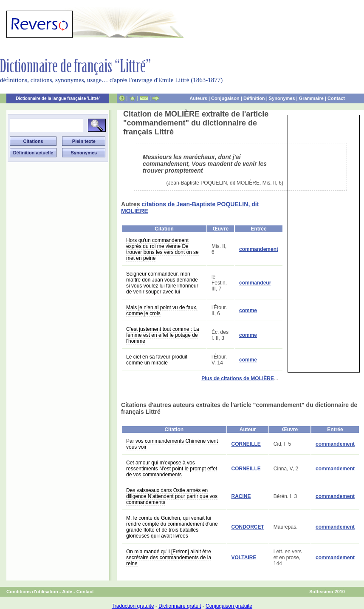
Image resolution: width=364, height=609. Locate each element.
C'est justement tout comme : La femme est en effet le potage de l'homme (163, 335)
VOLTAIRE (244, 558)
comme (248, 310)
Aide (67, 592)
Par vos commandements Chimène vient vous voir (172, 444)
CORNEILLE (246, 444)
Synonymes (282, 98)
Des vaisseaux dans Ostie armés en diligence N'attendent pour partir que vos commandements (172, 496)
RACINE (241, 496)
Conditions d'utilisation (32, 592)
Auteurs (198, 98)
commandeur (255, 283)
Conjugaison (225, 98)
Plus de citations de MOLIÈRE (238, 378)
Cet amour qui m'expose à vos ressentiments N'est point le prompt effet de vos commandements (172, 469)
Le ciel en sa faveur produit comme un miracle (157, 360)
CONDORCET (248, 527)
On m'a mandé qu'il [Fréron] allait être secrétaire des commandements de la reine (169, 558)
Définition (254, 98)
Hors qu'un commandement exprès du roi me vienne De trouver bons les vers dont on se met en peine (162, 249)
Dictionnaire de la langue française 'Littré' (58, 98)
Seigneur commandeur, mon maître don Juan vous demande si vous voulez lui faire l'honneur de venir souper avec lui (162, 283)
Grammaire (311, 98)
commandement (259, 249)
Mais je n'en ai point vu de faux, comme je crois (162, 310)
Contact (336, 98)
